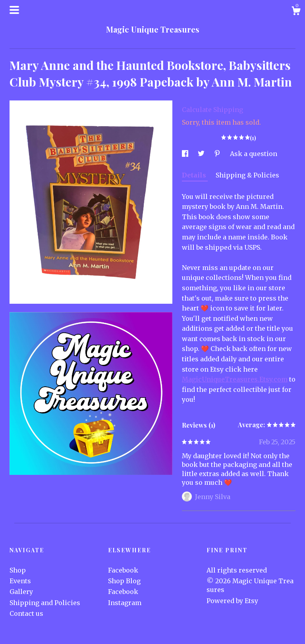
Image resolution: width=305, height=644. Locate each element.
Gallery (21, 592)
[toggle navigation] (14, 10)
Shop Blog (124, 581)
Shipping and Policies (45, 603)
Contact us (26, 613)
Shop (18, 570)
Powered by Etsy (232, 601)
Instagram (125, 603)
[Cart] (296, 12)
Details (195, 175)
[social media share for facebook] (186, 154)
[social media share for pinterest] (218, 154)
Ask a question (254, 154)
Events (20, 581)
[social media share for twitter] (202, 154)
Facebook (123, 570)
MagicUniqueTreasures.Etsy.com (235, 379)
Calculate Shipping (212, 110)
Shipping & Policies (247, 175)
